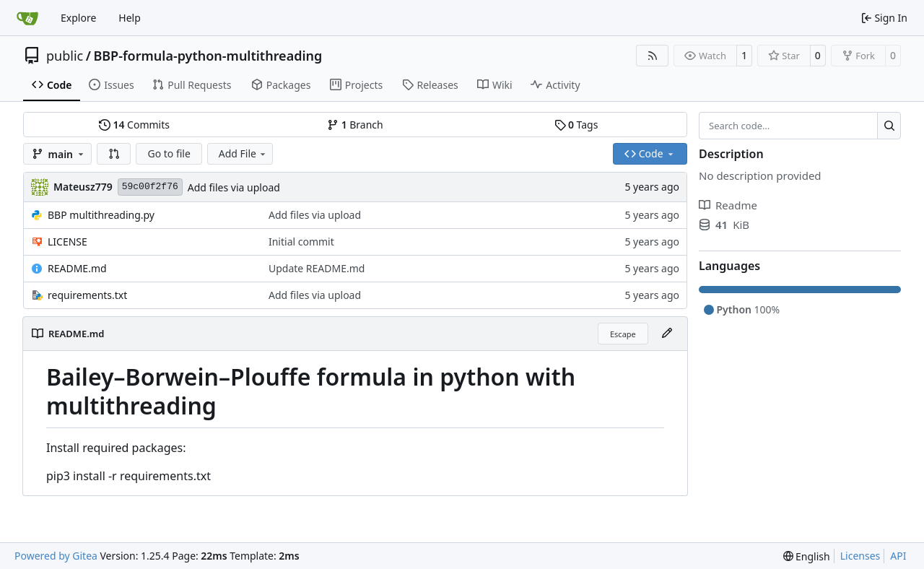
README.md (77, 268)
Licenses (860, 556)
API (898, 556)
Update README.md (317, 268)
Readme (728, 205)
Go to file (169, 153)
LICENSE (67, 242)
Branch (355, 125)
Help (130, 18)
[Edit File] (667, 334)
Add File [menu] (243, 153)
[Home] (27, 18)
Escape (623, 334)
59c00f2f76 (150, 187)
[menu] (807, 556)
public (65, 56)
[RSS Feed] (653, 56)
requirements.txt (87, 295)
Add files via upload (234, 187)
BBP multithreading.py (101, 215)
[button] (114, 154)
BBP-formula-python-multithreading (208, 56)
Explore (78, 18)
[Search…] (889, 126)
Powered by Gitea (56, 556)
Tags (576, 125)
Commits (134, 125)
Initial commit (301, 242)
